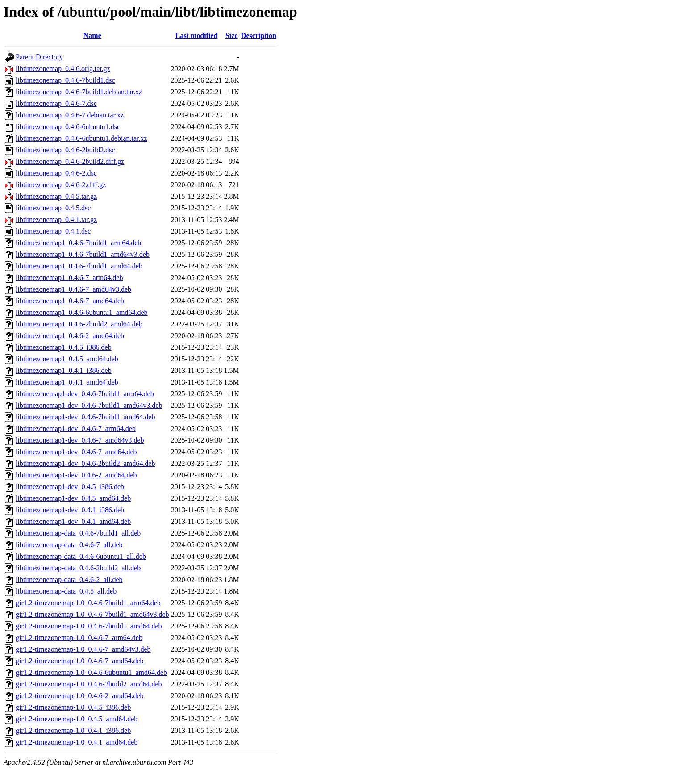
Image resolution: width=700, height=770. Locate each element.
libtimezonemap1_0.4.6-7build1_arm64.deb (78, 243)
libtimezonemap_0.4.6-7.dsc (56, 103)
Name (92, 36)
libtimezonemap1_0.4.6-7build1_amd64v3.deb (83, 254)
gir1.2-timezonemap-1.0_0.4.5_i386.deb (73, 707)
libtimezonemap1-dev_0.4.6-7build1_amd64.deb (85, 417)
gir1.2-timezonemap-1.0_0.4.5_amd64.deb (77, 719)
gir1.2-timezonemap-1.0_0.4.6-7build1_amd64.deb (89, 626)
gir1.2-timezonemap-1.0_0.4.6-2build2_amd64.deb (89, 684)
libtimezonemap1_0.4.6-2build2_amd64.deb (79, 324)
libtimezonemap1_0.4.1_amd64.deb (67, 382)
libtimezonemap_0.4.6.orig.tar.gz (63, 69)
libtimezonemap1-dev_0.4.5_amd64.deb (73, 498)
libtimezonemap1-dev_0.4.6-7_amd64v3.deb (80, 440)
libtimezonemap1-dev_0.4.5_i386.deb (70, 487)
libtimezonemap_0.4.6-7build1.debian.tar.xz (79, 92)
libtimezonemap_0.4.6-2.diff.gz (61, 185)
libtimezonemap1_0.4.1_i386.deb (64, 370)
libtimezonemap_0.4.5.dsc (53, 208)
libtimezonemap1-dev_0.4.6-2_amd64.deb (76, 475)
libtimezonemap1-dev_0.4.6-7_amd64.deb (76, 452)
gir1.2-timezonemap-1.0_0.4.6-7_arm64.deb (79, 638)
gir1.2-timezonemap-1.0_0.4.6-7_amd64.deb (80, 661)
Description (259, 36)
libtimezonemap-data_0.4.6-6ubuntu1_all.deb (81, 556)
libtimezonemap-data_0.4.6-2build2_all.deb (78, 568)
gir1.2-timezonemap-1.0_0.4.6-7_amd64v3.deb (83, 649)
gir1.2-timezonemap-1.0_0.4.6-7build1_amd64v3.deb (92, 614)
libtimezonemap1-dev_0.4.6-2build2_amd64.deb (85, 463)
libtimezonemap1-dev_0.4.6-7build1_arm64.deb (85, 394)
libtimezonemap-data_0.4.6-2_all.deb (69, 580)
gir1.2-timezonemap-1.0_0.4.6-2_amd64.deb (80, 696)
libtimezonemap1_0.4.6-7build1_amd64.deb (79, 266)
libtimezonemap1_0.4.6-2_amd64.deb (70, 336)
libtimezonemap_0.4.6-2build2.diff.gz (70, 161)
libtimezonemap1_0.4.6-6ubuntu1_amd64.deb (82, 312)
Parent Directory (39, 57)
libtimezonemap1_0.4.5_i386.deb (64, 347)
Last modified (197, 36)
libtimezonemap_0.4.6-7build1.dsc (65, 80)
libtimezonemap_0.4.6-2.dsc (56, 173)
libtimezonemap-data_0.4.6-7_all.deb (69, 545)
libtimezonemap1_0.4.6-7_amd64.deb (70, 301)
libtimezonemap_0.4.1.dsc (53, 231)
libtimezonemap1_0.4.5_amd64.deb (67, 359)
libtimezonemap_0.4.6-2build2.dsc (65, 150)
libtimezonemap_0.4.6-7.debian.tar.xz (70, 115)
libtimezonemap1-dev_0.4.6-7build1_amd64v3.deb (89, 405)
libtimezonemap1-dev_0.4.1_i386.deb (70, 510)
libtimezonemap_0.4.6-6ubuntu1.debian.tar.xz (81, 138)
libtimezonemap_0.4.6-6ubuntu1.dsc (68, 127)
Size (232, 36)
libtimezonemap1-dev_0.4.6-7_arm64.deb (76, 429)
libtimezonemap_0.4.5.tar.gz (56, 196)
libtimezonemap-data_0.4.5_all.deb (66, 591)
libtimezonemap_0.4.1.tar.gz (56, 220)
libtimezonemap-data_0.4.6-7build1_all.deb (78, 533)
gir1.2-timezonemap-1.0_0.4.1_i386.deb (73, 730)
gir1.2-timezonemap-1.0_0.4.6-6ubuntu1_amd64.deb (91, 672)
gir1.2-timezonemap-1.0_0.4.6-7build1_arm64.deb (88, 603)
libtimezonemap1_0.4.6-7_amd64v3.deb (73, 289)
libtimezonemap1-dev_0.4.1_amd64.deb (73, 521)
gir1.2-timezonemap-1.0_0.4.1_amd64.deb (77, 742)
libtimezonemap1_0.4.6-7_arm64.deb (69, 278)
